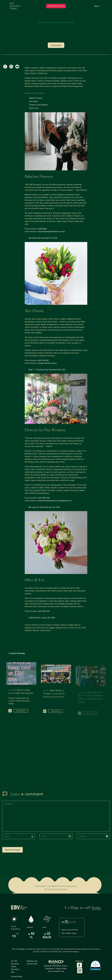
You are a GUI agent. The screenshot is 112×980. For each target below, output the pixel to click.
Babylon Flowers (36, 98)
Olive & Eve (34, 108)
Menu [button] (97, 6)
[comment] (56, 816)
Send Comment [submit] (13, 850)
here (35, 964)
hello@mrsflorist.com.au (47, 363)
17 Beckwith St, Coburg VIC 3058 (42, 618)
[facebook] (5, 67)
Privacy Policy (61, 968)
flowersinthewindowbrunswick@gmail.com (55, 501)
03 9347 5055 (16, 977)
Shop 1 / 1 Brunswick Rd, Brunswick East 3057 (47, 370)
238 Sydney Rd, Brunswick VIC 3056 (43, 238)
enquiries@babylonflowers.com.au (51, 231)
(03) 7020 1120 (44, 611)
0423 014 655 (43, 360)
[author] (19, 836)
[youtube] (17, 67)
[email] (56, 836)
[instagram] (11, 67)
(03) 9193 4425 (44, 498)
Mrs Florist (33, 101)
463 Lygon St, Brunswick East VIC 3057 (44, 507)
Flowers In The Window (38, 105)
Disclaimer (49, 968)
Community (56, 45)
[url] (93, 836)
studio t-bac (59, 971)
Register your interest (56, 6)
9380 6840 (42, 229)
